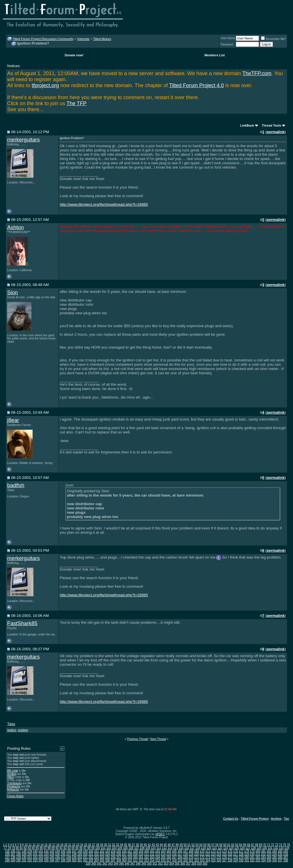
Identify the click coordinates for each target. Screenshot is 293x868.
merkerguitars (23, 140)
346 (127, 864)
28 (98, 845)
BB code (13, 771)
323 (202, 860)
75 (284, 845)
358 (194, 864)
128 (253, 848)
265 (163, 857)
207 (124, 854)
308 (119, 860)
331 (247, 860)
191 (35, 854)
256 (113, 857)
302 (85, 860)
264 (158, 857)
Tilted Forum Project (255, 819)
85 (37, 848)
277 (230, 857)
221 (202, 854)
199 (80, 854)
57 (213, 845)
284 (269, 857)
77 (5, 848)
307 (113, 860)
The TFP (77, 103)
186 (7, 854)
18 (58, 845)
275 (219, 857)
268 (180, 857)
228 (241, 854)
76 (288, 845)
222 (208, 854)
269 (185, 857)
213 (158, 854)
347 (132, 864)
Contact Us (231, 819)
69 (261, 845)
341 (99, 864)
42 (153, 845)
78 (9, 848)
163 (163, 851)
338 (286, 860)
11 (30, 845)
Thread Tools (272, 125)
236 (286, 854)
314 (152, 860)
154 (113, 851)
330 (241, 860)
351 (155, 864)
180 (258, 851)
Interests (83, 39)
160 (146, 851)
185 (286, 851)
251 (85, 857)
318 (175, 860)
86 (41, 848)
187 (13, 854)
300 (74, 860)
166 (180, 851)
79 (13, 848)
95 (77, 848)
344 (116, 864)
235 (280, 854)
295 (46, 860)
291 (24, 860)
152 (102, 851)
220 (197, 854)
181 (263, 851)
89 (53, 848)
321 (191, 860)
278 (236, 857)
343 (110, 864)
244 (46, 857)
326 (219, 860)
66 (249, 845)
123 (226, 848)
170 (202, 851)
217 (180, 854)
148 (80, 851)
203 (102, 854)
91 (61, 848)
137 (18, 851)
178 (247, 851)
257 (119, 857)
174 (225, 851)
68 (257, 845)
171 (208, 851)
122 (220, 848)
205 (113, 854)
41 (149, 845)
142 (46, 851)
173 (219, 851)
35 (125, 845)
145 (63, 851)
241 (30, 857)
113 (170, 848)
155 (119, 851)
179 (252, 851)
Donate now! (74, 55)
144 (58, 851)
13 (38, 845)
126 (242, 848)
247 (63, 857)
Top (286, 819)
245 (52, 857)
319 (180, 860)
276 (225, 857)
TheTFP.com (257, 73)
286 (280, 857)
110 (153, 848)
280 (247, 857)
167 (185, 851)
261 (141, 857)
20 (66, 845)
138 (24, 851)
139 (30, 851)
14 (42, 845)
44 (161, 845)
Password (227, 44)
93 (69, 848)
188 (18, 854)
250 (80, 857)
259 (130, 857)
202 (96, 854)
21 (70, 845)
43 (157, 845)
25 (86, 845)
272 (202, 857)
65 (245, 845)
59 (221, 845)
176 (236, 851)
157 (130, 851)
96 (81, 848)
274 (213, 857)
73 (277, 845)
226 (230, 854)
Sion (12, 292)
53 (197, 845)
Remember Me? (274, 39)
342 (105, 864)
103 (114, 848)
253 (96, 857)
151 (96, 851)
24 (82, 845)
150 (91, 851)
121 (215, 848)
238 (13, 857)
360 (205, 864)
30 (106, 845)
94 (73, 848)
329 (236, 860)
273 (208, 857)
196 (63, 854)
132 (276, 848)
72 (273, 845)
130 (265, 848)
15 (46, 845)
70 (265, 845)
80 (17, 848)
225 (225, 854)
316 (163, 860)
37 (133, 845)
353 (166, 864)
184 (280, 851)
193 (46, 854)
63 (237, 845)
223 (213, 854)
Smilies (12, 774)
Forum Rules (15, 796)
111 (159, 848)
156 (124, 851)
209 (135, 854)
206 (119, 854)
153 (108, 851)
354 (172, 864)
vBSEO (160, 834)
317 (169, 860)
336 (275, 860)
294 (41, 860)
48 (177, 845)
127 (248, 848)
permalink (276, 132)
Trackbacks (14, 783)
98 (89, 848)
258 (124, 857)
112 (165, 848)
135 (7, 851)
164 (169, 851)
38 (137, 845)
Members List (215, 55)
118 (198, 848)
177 (241, 851)
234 (275, 854)
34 (121, 845)
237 (7, 857)
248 (69, 857)
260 (135, 857)
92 (65, 848)
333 (258, 860)
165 (175, 851)
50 (185, 845)
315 (158, 860)
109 (148, 848)
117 (192, 848)
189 (24, 854)
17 (54, 845)
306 (108, 860)
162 (158, 851)
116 (187, 848)
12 (34, 845)
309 (124, 860)
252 (91, 857)
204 (108, 854)
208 (130, 854)
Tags (11, 724)
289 (13, 860)
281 (252, 857)
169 (197, 851)
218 (185, 854)
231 (258, 854)
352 (161, 864)
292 (30, 860)
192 (41, 854)
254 (102, 857)
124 (231, 848)
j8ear (13, 420)
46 (169, 845)
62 (233, 845)
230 (252, 854)
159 (141, 851)
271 (197, 857)
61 (229, 845)
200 (85, 854)
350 (149, 864)
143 (52, 851)
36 (129, 845)
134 (287, 848)
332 (252, 860)
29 (102, 845)
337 (280, 860)
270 (191, 857)
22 (74, 845)
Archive (276, 819)
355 (177, 864)
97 (85, 848)
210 (141, 854)
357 (188, 864)
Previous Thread (137, 739)
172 (213, 851)
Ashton (15, 227)
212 (152, 854)
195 (58, 854)
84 (33, 848)
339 (88, 864)
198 (74, 854)
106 (131, 848)
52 (193, 845)
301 (80, 860)
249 (74, 857)
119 (203, 848)
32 (114, 845)
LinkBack (247, 125)
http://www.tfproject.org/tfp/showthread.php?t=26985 (104, 204)
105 (125, 848)
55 (205, 845)
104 (120, 848)
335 (269, 860)
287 (286, 857)
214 (163, 854)
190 (30, 854)
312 (141, 860)
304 (96, 860)
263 (152, 857)
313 (146, 860)
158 (135, 851)
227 (236, 854)
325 (213, 860)
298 (63, 860)
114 (176, 848)
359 (199, 864)
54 (201, 845)
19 (62, 845)
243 (41, 857)
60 (225, 845)
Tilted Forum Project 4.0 (197, 85)
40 (145, 845)
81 (21, 848)
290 (18, 860)
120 (209, 848)
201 (91, 854)
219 (191, 854)
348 (138, 864)
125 (237, 848)
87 (45, 848)
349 (144, 864)
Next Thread (158, 739)
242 (35, 857)
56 (209, 845)
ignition (12, 730)
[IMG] (11, 777)
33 (117, 845)
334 (263, 860)
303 (91, 860)
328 (230, 860)
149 (85, 851)
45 (165, 845)
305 (102, 860)
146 (69, 851)
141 (41, 851)
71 (269, 845)
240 (24, 857)
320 (185, 860)
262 (146, 857)
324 (208, 860)
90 (57, 848)
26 (90, 845)
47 (173, 845)
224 (219, 854)
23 (78, 845)
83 (29, 848)
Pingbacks (14, 786)
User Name (228, 38)
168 (191, 851)
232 (263, 854)
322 (197, 860)
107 (136, 848)
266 (169, 857)
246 (58, 857)
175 (230, 851)
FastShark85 (22, 623)
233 (269, 854)
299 (69, 860)
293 (35, 860)
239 (18, 857)
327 (225, 860)
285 (275, 857)
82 (25, 848)
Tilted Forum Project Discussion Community (43, 39)
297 (58, 860)
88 (49, 848)
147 (74, 851)
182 (269, 851)
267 (175, 857)
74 (281, 845)
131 (270, 848)
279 (241, 857)
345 (122, 864)
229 (247, 854)
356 (183, 864)
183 (275, 851)
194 (52, 854)
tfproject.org (45, 85)
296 (52, 860)
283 (263, 857)
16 (50, 845)
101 (103, 848)
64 (241, 845)
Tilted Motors (102, 39)
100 (98, 848)
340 (94, 864)
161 (152, 851)
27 (94, 845)
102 (109, 848)
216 (175, 854)
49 (181, 845)
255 (108, 857)
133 (281, 848)
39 (141, 845)
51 (189, 845)
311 (135, 860)
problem (23, 730)
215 (169, 854)
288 (7, 860)
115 (181, 848)
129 (259, 848)
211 (146, 854)
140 (35, 851)
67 (253, 845)
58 (217, 845)
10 (26, 845)
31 (110, 845)
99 (93, 848)
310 (130, 860)
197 (69, 854)
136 (13, 851)
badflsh (16, 485)
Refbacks (13, 790)
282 (258, 857)
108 (142, 848)
